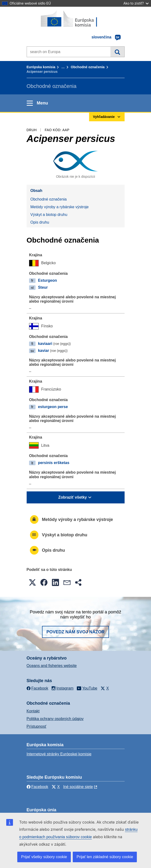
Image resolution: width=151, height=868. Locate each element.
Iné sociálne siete (78, 787)
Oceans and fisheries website (52, 666)
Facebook (37, 787)
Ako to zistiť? (136, 3)
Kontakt (33, 711)
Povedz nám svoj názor (75, 632)
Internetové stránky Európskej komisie (59, 754)
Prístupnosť (36, 726)
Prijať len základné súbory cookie (105, 857)
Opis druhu (40, 222)
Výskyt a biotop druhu (49, 215)
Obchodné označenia (88, 67)
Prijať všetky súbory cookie (44, 857)
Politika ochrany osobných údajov (55, 719)
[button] (32, 582)
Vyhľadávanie (117, 52)
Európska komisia (41, 67)
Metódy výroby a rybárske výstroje (60, 207)
